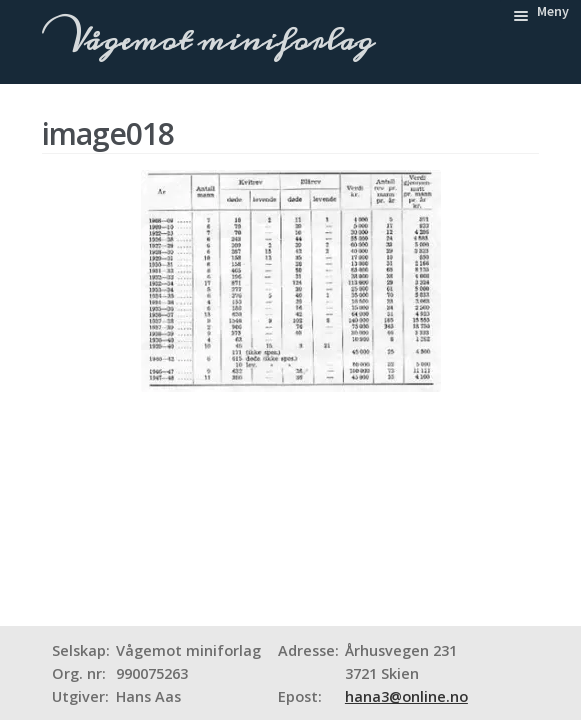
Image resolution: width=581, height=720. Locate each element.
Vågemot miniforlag (217, 41)
